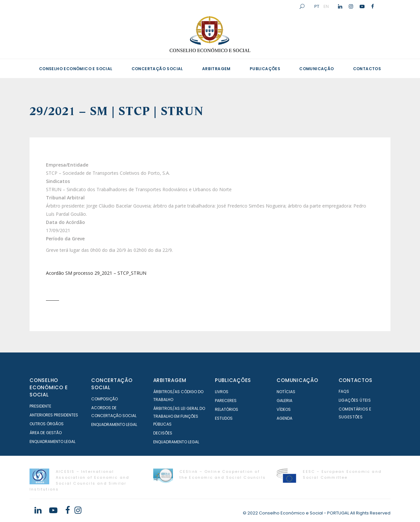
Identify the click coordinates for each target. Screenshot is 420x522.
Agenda (284, 418)
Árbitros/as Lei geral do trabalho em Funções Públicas (179, 416)
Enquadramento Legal (52, 442)
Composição (105, 399)
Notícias (286, 392)
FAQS (344, 391)
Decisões (163, 433)
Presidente (40, 406)
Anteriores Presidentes (54, 415)
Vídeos (284, 409)
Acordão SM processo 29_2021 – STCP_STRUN (96, 273)
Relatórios (227, 409)
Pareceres (226, 401)
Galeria (284, 401)
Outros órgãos (47, 424)
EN (326, 6)
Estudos (224, 418)
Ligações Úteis (355, 400)
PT (317, 6)
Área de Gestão (46, 433)
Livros (222, 392)
